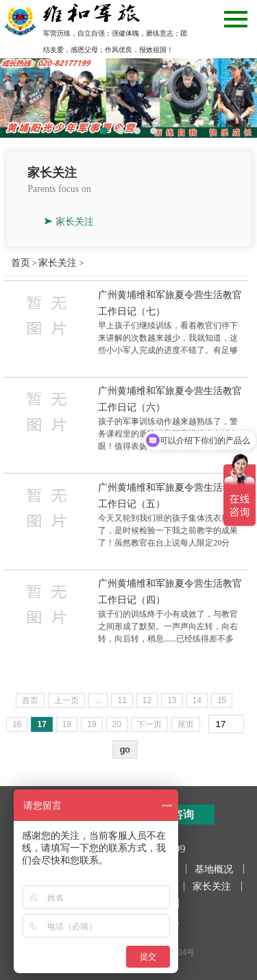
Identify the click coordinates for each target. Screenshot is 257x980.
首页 (21, 262)
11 (122, 700)
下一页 (149, 724)
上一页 (66, 700)
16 (17, 724)
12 (147, 700)
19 (91, 724)
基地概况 (214, 869)
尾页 (186, 724)
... (98, 700)
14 (197, 700)
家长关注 (75, 221)
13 (172, 700)
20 (117, 724)
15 (222, 700)
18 (67, 724)
